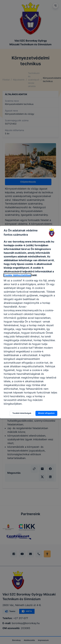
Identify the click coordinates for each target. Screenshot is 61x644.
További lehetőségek (22, 413)
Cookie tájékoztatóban (17, 275)
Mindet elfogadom (46, 413)
